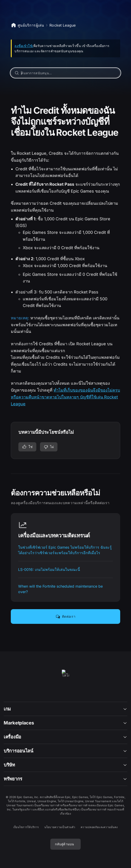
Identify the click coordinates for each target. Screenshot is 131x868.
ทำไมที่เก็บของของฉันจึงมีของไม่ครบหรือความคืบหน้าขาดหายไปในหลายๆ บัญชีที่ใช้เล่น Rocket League (65, 397)
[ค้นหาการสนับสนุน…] (65, 73)
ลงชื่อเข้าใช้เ (24, 46)
